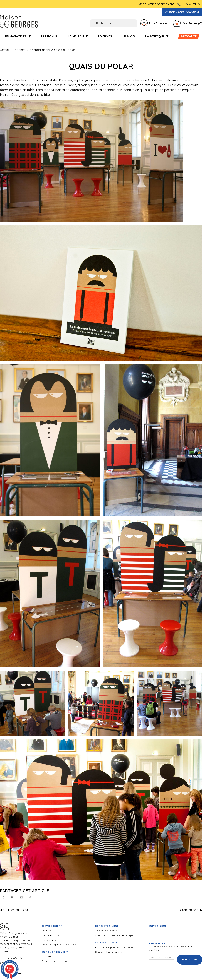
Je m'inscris (190, 960)
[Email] (21, 898)
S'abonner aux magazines (182, 12)
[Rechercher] (94, 23)
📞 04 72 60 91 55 (189, 4)
